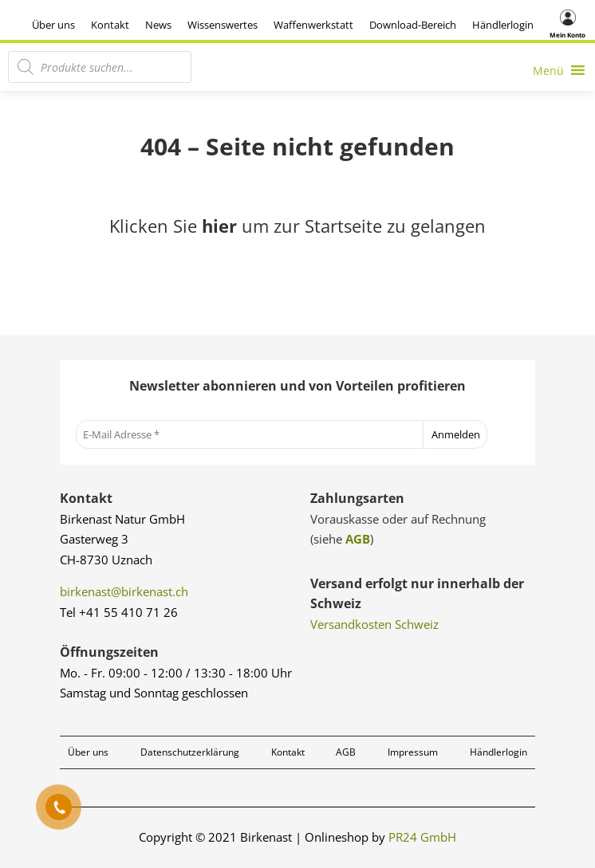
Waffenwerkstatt (313, 25)
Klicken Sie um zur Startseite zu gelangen (297, 226)
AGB (358, 539)
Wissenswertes (223, 25)
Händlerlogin (503, 25)
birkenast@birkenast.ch (124, 591)
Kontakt (110, 25)
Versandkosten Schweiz (374, 624)
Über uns (53, 25)
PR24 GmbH (422, 837)
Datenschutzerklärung (190, 752)
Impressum (413, 752)
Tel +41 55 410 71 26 (119, 612)
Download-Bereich (413, 25)
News (158, 25)
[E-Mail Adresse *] (250, 434)
